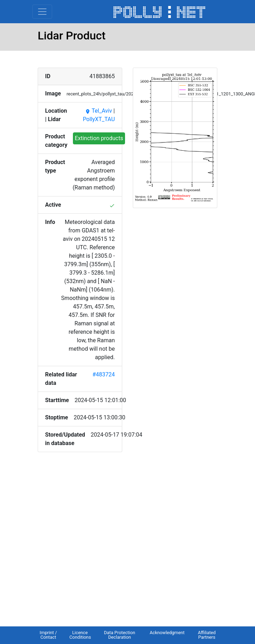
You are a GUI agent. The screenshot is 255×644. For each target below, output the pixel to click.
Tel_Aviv (98, 111)
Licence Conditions (80, 635)
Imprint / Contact (48, 635)
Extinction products (99, 138)
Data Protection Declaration (120, 635)
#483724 (104, 374)
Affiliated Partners (207, 635)
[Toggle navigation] (42, 12)
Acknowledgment (167, 633)
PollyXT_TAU (99, 119)
